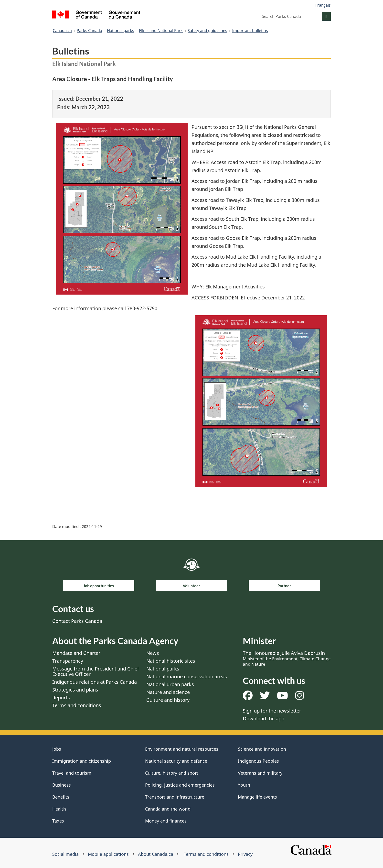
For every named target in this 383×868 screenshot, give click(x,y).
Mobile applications (108, 854)
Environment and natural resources (182, 749)
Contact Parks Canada (77, 621)
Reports (61, 698)
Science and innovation (262, 749)
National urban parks (170, 684)
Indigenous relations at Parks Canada (95, 682)
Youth (244, 785)
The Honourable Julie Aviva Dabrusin (287, 658)
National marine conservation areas (187, 676)
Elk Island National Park (161, 31)
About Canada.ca (156, 854)
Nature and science (168, 692)
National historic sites (171, 661)
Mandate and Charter (76, 653)
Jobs (57, 749)
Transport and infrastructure (175, 797)
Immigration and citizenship (82, 761)
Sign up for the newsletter (272, 711)
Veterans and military (260, 773)
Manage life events (257, 797)
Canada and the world (168, 809)
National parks (121, 31)
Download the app (264, 719)
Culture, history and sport (172, 773)
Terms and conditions (77, 705)
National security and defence (176, 761)
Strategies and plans (75, 690)
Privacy (245, 854)
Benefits (61, 797)
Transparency (68, 661)
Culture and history (168, 700)
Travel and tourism (72, 773)
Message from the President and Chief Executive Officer (96, 671)
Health (59, 809)
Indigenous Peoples (258, 761)
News (153, 653)
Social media (65, 854)
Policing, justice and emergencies (180, 785)
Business (62, 785)
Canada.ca (62, 31)
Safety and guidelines (207, 31)
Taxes (58, 821)
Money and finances (166, 821)
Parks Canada (89, 31)
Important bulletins (250, 31)
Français (323, 5)
